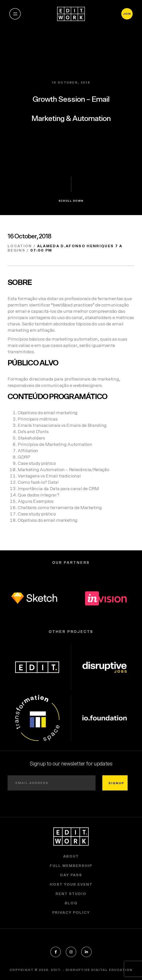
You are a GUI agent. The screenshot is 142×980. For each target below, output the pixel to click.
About (71, 857)
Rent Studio (71, 894)
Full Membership (71, 866)
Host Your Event (71, 885)
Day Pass (71, 875)
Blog (71, 903)
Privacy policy (71, 913)
